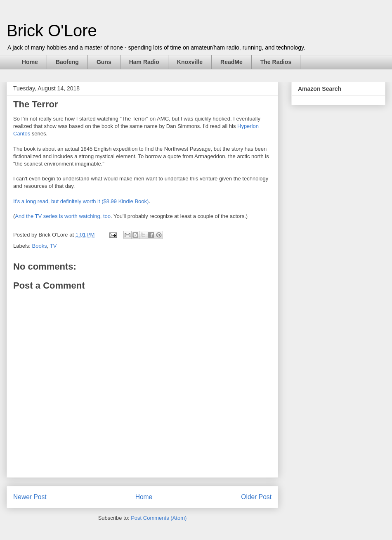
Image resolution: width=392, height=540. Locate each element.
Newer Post (30, 497)
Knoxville (190, 62)
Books (40, 246)
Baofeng (67, 62)
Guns (104, 62)
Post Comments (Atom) (159, 518)
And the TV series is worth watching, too (63, 216)
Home (30, 62)
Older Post (256, 497)
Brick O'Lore (52, 31)
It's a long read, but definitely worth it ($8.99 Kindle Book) (81, 201)
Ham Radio (144, 62)
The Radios (276, 62)
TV (53, 246)
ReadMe (231, 62)
